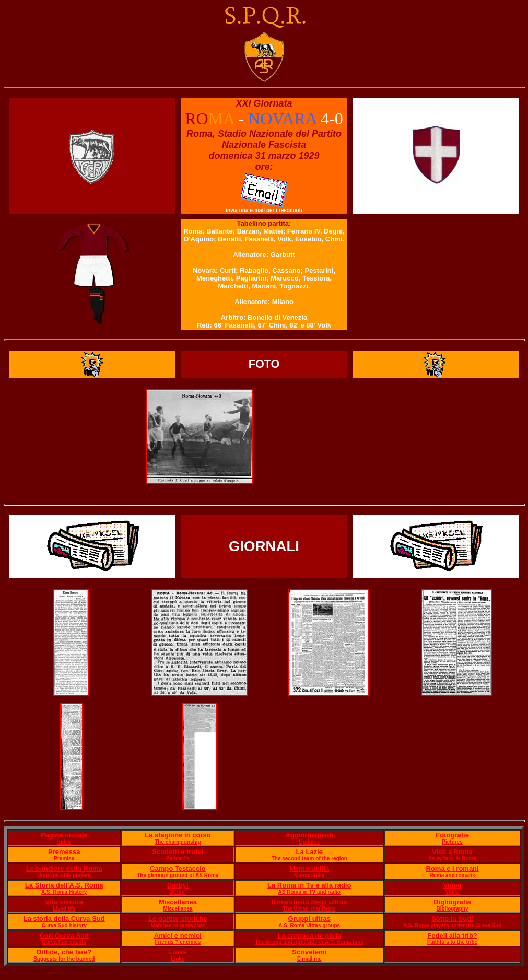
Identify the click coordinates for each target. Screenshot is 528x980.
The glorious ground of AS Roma (178, 875)
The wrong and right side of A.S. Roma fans (309, 942)
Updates (309, 842)
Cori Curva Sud (64, 935)
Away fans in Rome (452, 859)
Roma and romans (452, 875)
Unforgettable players (64, 875)
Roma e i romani (453, 868)
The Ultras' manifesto (309, 909)
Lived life (64, 909)
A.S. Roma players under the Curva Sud (453, 925)
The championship (178, 842)
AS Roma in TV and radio (309, 892)
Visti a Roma (452, 852)
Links (178, 952)
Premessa (64, 852)
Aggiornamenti (309, 835)
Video (453, 885)
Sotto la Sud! (452, 919)
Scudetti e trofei (178, 852)
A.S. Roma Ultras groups (309, 925)
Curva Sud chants (64, 942)
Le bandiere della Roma (64, 868)
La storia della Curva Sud (64, 919)
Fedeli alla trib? (452, 935)
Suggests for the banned (64, 959)
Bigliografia (452, 902)
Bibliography (453, 909)
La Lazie (309, 852)
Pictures (452, 842)
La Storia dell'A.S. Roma (64, 885)
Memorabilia (309, 868)
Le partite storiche (178, 919)
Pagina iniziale (64, 835)
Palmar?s (178, 859)
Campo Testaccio (178, 868)
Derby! (178, 885)
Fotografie (452, 835)
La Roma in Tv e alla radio (309, 885)
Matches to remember (178, 925)
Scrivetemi (309, 952)
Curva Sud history (64, 925)
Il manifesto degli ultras (309, 902)
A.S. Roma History (64, 892)
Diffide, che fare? (64, 952)
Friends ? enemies (178, 942)
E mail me (309, 959)
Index (64, 842)
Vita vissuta (64, 902)
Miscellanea (178, 902)
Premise (64, 859)
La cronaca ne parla (309, 935)
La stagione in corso (178, 835)
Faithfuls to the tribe (452, 942)
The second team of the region (309, 859)
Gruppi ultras (309, 919)
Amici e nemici (178, 935)
